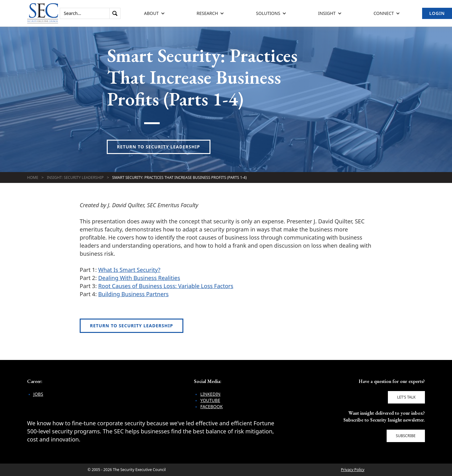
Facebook (211, 406)
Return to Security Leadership (159, 147)
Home (33, 177)
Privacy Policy (353, 470)
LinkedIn (210, 394)
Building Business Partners (133, 294)
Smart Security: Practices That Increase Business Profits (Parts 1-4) (179, 177)
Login (437, 13)
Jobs (38, 394)
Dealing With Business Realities (139, 278)
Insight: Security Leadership (75, 177)
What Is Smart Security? (129, 270)
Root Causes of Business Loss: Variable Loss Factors (166, 286)
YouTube (210, 400)
